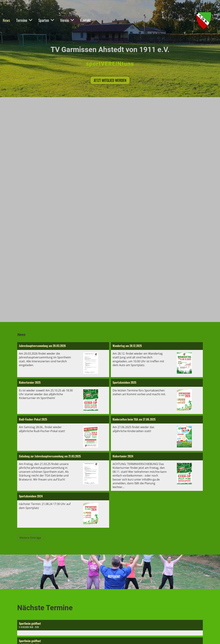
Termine (24, 20)
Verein (67, 20)
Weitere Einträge (30, 538)
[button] (110, 628)
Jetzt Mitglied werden (110, 80)
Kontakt (85, 20)
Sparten (46, 20)
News (6, 20)
